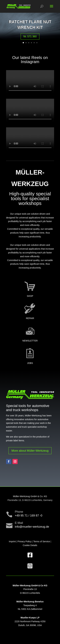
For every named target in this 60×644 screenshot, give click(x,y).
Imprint (12, 541)
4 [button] (31, 43)
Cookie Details (30, 545)
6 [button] (37, 43)
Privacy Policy (25, 541)
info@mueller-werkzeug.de (32, 527)
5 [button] (34, 43)
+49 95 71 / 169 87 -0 (29, 516)
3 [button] (29, 43)
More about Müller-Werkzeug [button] (30, 451)
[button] (52, 8)
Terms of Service (42, 541)
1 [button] (23, 43)
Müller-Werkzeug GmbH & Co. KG (30, 496)
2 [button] (26, 43)
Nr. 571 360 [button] (30, 36)
